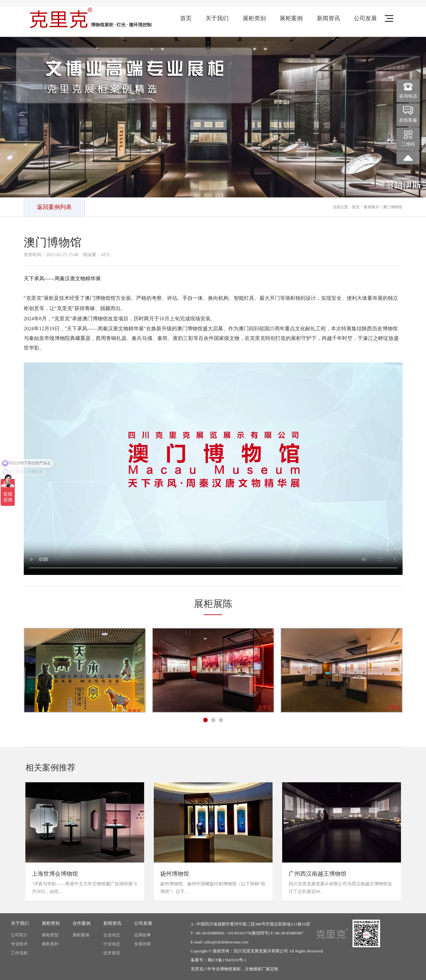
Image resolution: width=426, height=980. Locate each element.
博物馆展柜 (230, 969)
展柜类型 (50, 935)
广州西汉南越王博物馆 (317, 874)
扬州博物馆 (175, 874)
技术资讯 (112, 953)
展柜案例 (291, 18)
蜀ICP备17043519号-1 (227, 960)
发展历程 (143, 944)
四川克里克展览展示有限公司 (261, 951)
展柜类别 (254, 18)
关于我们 (217, 18)
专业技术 (19, 944)
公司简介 (19, 935)
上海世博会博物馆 (55, 874)
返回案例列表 (54, 207)
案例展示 (371, 207)
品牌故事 (143, 935)
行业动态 (112, 944)
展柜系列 (50, 944)
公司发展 (365, 18)
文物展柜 (253, 969)
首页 (186, 18)
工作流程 (19, 953)
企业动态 (112, 935)
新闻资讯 (328, 18)
